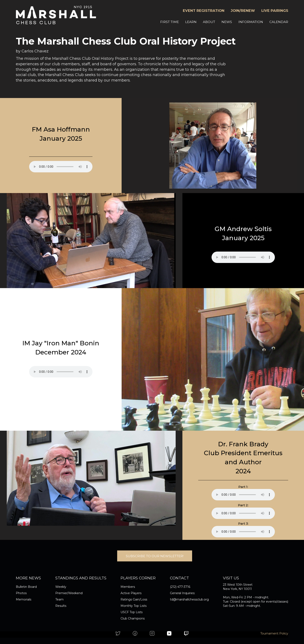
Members (128, 587)
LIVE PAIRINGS (275, 11)
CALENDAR (279, 22)
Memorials (24, 599)
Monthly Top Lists (134, 606)
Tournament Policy (274, 633)
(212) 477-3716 (180, 587)
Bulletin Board (26, 587)
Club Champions (133, 618)
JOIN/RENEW (243, 11)
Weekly (61, 587)
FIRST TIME (170, 22)
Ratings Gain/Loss (134, 599)
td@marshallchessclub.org (189, 599)
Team (59, 599)
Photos (21, 593)
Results (61, 606)
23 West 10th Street (238, 585)
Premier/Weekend (69, 593)
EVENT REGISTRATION (204, 11)
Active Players (131, 593)
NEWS (227, 22)
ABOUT (209, 22)
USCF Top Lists (132, 612)
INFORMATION (251, 22)
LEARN (191, 22)
